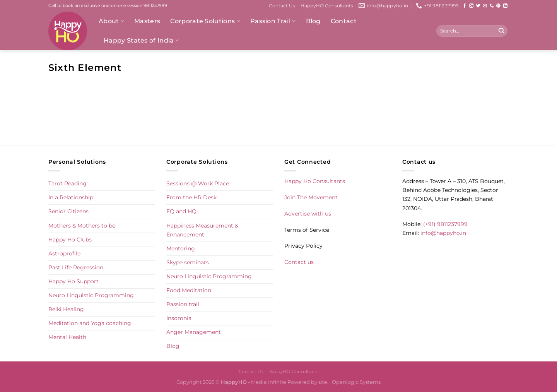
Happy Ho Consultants (315, 181)
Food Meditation (189, 290)
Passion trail (183, 304)
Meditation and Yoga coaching (90, 323)
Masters (147, 21)
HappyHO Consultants (327, 6)
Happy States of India (141, 41)
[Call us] (492, 6)
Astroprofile (64, 253)
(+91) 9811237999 (445, 224)
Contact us (299, 262)
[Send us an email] (485, 6)
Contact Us (282, 6)
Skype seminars (188, 262)
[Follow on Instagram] (471, 6)
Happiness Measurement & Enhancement (202, 230)
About (111, 21)
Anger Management (194, 332)
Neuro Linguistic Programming (91, 295)
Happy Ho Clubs (70, 240)
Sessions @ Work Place (198, 183)
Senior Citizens (68, 211)
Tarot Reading (67, 183)
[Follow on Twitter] (478, 6)
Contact (344, 21)
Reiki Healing (66, 309)
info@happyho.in (443, 233)
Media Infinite (269, 382)
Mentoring (181, 248)
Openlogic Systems (356, 382)
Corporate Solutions (205, 21)
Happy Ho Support (73, 281)
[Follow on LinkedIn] (505, 6)
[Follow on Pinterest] (498, 6)
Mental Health (67, 337)
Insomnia (179, 318)
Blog (313, 21)
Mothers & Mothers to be (82, 226)
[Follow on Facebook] (465, 6)
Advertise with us (308, 214)
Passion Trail (273, 21)
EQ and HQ (181, 211)
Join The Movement (311, 197)
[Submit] (501, 31)
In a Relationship (71, 197)
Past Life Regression (76, 267)
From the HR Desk (191, 197)
